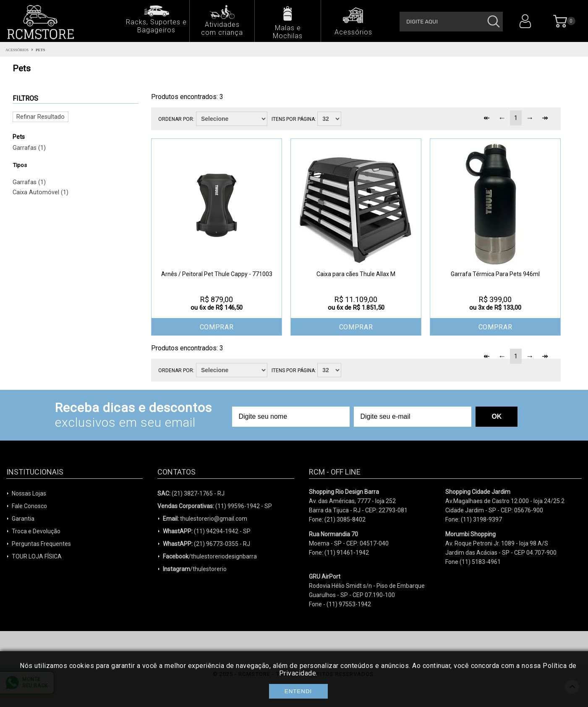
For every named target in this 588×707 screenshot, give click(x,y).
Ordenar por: (176, 119)
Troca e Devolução (36, 531)
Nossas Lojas (29, 493)
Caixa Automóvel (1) (41, 192)
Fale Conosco (29, 506)
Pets (41, 50)
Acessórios (17, 50)
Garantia (23, 519)
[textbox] (451, 22)
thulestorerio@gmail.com (205, 519)
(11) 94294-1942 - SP (207, 531)
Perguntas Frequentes (41, 544)
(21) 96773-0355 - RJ (206, 544)
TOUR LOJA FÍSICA (37, 556)
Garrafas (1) (29, 148)
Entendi (298, 691)
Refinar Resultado (41, 117)
